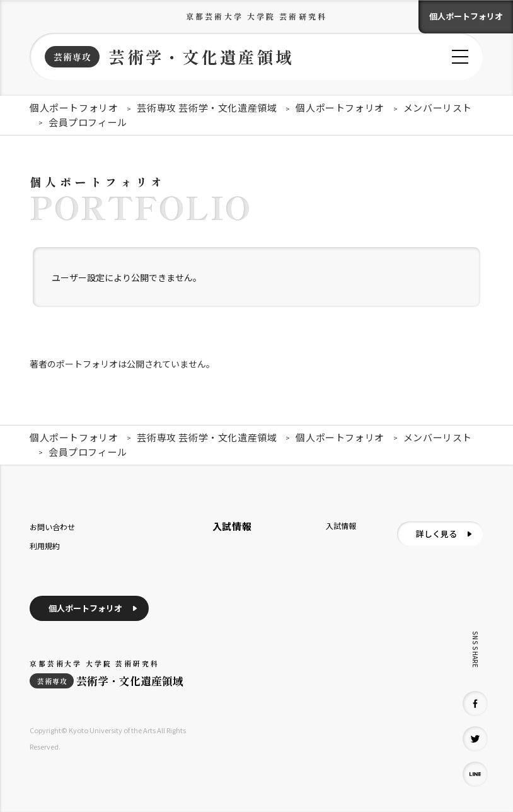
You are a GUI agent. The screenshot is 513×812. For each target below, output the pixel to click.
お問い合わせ (52, 527)
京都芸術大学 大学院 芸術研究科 (256, 16)
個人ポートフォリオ (466, 16)
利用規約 (45, 546)
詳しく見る (436, 534)
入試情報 (341, 525)
